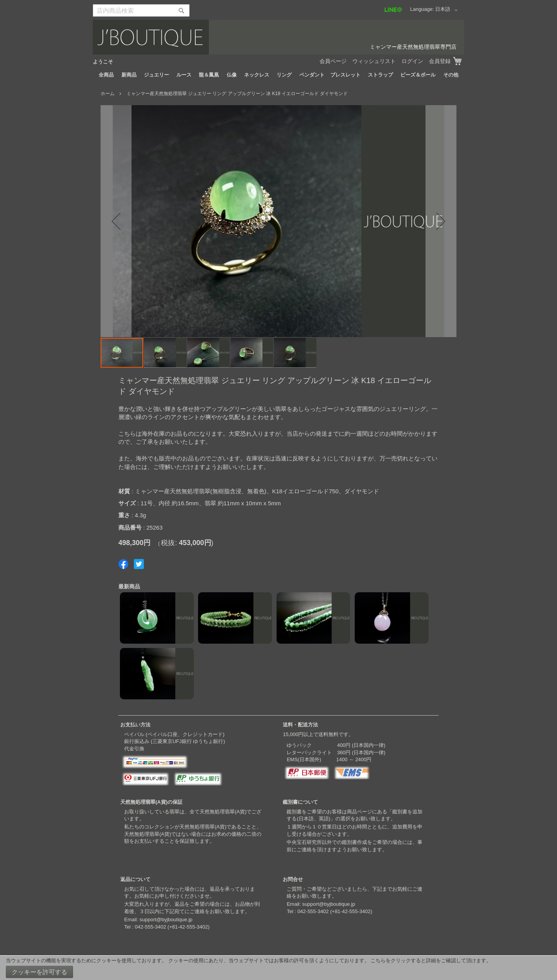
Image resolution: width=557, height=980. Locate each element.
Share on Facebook (123, 564)
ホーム (108, 94)
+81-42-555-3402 (188, 927)
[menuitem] (106, 75)
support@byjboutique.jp (166, 919)
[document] (278, 968)
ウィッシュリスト (374, 61)
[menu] (278, 75)
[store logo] (278, 37)
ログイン (412, 61)
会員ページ (333, 61)
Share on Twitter (139, 564)
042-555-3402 (150, 927)
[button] (448, 10)
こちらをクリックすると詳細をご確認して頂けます (428, 960)
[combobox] (141, 10)
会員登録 (440, 61)
